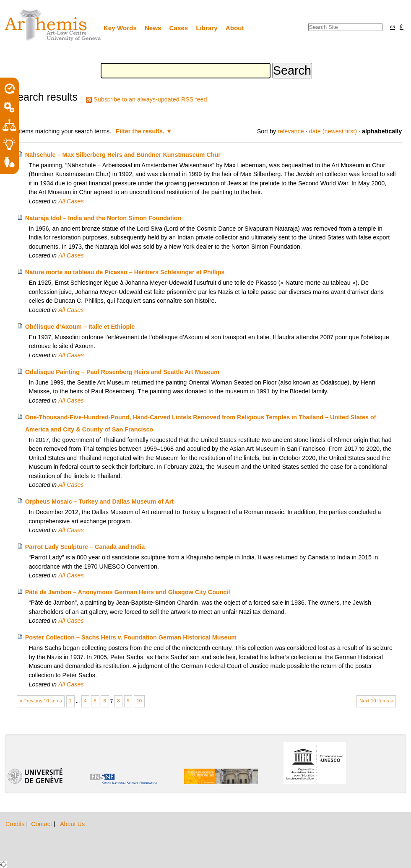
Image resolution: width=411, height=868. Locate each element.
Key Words (120, 28)
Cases (179, 28)
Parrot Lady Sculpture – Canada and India (85, 547)
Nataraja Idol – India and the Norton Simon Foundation (103, 218)
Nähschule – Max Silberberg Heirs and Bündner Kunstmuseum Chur (123, 155)
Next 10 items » (376, 701)
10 (139, 701)
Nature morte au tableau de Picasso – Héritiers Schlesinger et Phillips (125, 272)
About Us (72, 824)
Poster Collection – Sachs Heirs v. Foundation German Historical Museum (131, 637)
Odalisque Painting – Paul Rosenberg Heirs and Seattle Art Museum (122, 372)
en (393, 26)
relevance (291, 131)
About (235, 28)
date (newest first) (333, 131)
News (153, 28)
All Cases (71, 201)
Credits (16, 824)
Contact (42, 824)
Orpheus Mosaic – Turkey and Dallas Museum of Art (99, 502)
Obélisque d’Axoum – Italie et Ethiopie (80, 327)
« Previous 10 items (41, 701)
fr (402, 26)
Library (207, 28)
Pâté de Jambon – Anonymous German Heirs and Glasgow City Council (128, 592)
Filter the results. (141, 131)
